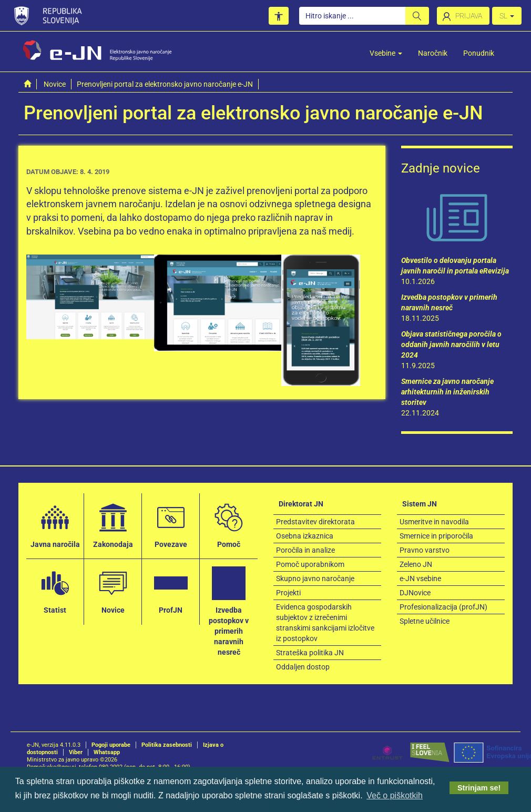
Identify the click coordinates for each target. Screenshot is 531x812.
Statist (55, 590)
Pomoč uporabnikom (310, 564)
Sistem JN (420, 504)
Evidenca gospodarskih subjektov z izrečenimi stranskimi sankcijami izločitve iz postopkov (325, 623)
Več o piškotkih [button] (395, 795)
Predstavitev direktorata (315, 522)
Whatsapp (107, 752)
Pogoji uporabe (111, 745)
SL (507, 16)
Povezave (171, 524)
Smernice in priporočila (436, 536)
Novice (55, 84)
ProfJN (171, 590)
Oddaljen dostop (303, 667)
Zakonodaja (113, 524)
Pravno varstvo (425, 550)
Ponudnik (479, 53)
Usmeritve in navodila (434, 522)
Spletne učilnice (425, 621)
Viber (76, 752)
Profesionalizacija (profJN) (443, 607)
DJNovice (415, 593)
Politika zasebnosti (167, 745)
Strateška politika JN (310, 653)
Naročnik (433, 53)
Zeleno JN (416, 564)
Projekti (288, 593)
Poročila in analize (305, 550)
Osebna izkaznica (305, 536)
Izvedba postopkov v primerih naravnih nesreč (229, 611)
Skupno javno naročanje (315, 578)
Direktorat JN (301, 504)
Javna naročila (55, 524)
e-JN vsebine (420, 578)
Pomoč (229, 524)
